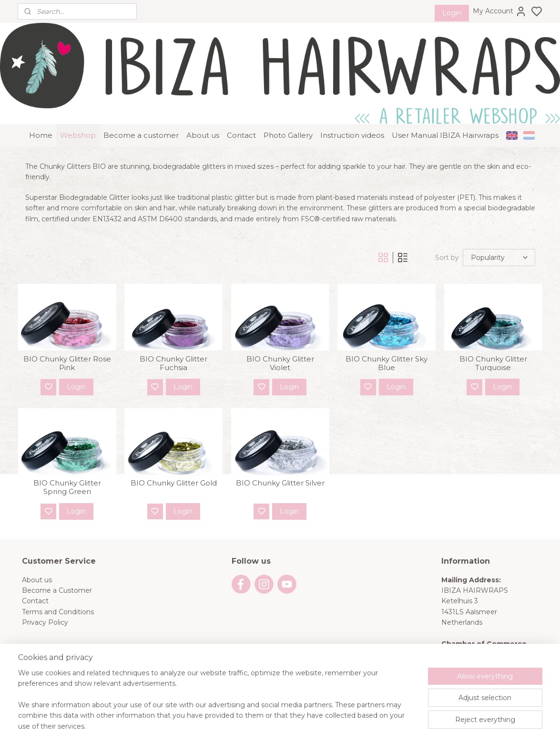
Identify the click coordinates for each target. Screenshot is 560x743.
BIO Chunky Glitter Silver (280, 473)
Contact (241, 125)
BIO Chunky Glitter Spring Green (67, 477)
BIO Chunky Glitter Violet (280, 353)
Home (41, 125)
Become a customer (141, 125)
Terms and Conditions (58, 601)
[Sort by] (499, 247)
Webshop (78, 125)
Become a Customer (57, 580)
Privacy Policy (45, 612)
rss (330, 725)
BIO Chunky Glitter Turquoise (493, 353)
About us (203, 125)
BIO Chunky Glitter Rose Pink (67, 353)
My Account (500, 11)
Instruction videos (352, 125)
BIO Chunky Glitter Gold (173, 473)
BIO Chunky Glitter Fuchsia (173, 353)
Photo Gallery (288, 125)
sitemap (312, 725)
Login (452, 13)
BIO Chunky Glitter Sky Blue (387, 353)
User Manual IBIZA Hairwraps (445, 125)
